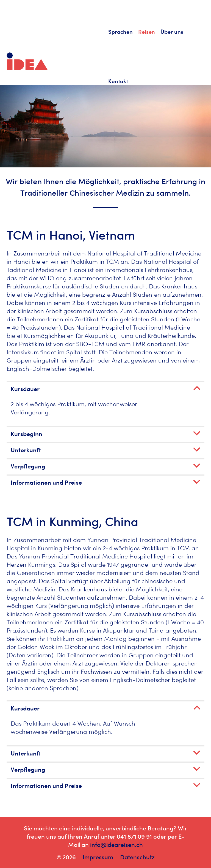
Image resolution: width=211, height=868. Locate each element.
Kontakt (118, 81)
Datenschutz (137, 857)
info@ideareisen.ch (116, 845)
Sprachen (120, 32)
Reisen (147, 32)
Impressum (98, 857)
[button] (105, 389)
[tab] (105, 388)
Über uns (172, 32)
